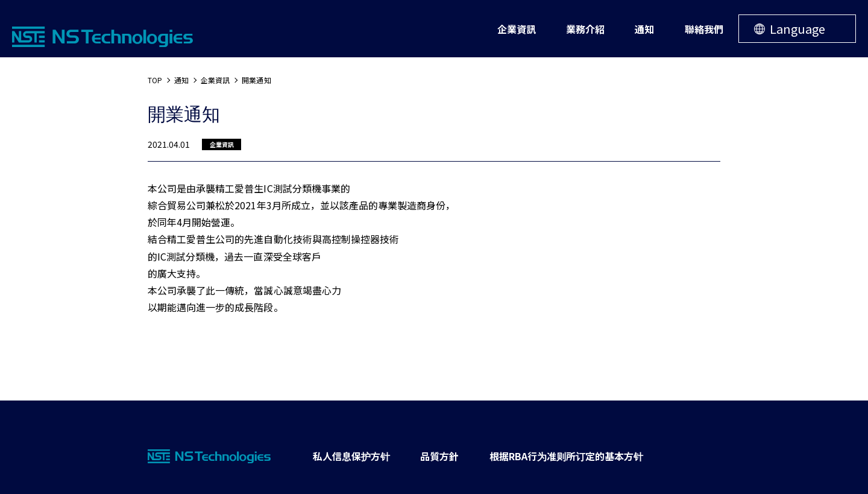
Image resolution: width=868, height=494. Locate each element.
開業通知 (256, 80)
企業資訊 (215, 80)
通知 (181, 80)
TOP (155, 80)
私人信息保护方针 (351, 456)
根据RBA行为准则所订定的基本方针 (567, 456)
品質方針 (439, 456)
